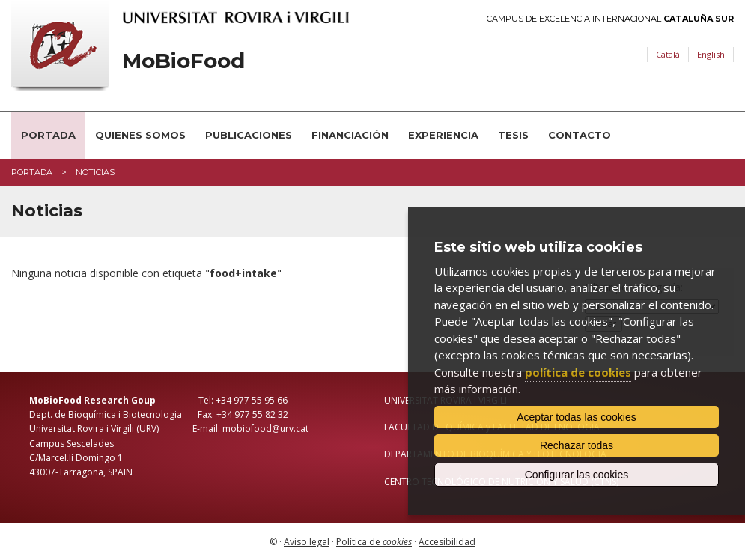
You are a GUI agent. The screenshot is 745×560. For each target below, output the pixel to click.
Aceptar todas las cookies (577, 417)
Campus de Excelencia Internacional (610, 19)
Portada (48, 135)
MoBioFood (183, 61)
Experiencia (443, 135)
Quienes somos (140, 135)
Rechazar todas (577, 445)
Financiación (350, 135)
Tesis (513, 135)
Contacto (580, 135)
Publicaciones (249, 135)
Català (668, 54)
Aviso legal (307, 542)
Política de (374, 542)
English (711, 54)
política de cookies (578, 372)
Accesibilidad (447, 542)
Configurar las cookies (577, 475)
